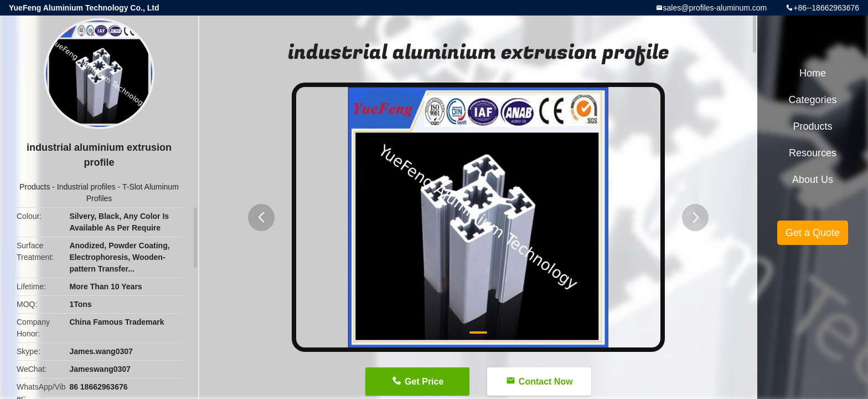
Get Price (424, 382)
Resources (813, 153)
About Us (813, 180)
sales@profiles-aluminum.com (715, 8)
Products (35, 187)
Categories (812, 100)
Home (813, 73)
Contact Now (546, 382)
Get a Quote (813, 233)
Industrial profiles (86, 187)
